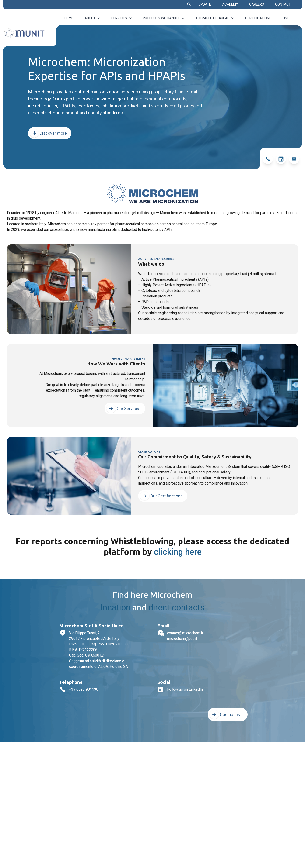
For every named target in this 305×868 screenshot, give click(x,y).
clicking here (178, 552)
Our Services (123, 408)
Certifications (258, 18)
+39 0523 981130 (84, 689)
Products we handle (164, 18)
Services (121, 18)
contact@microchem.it (185, 633)
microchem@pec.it (182, 639)
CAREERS (257, 4)
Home (69, 18)
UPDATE (205, 4)
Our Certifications (161, 496)
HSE (286, 18)
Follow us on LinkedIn (185, 689)
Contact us (225, 715)
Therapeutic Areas (215, 18)
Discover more (48, 133)
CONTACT (283, 4)
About (92, 18)
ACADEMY (230, 4)
